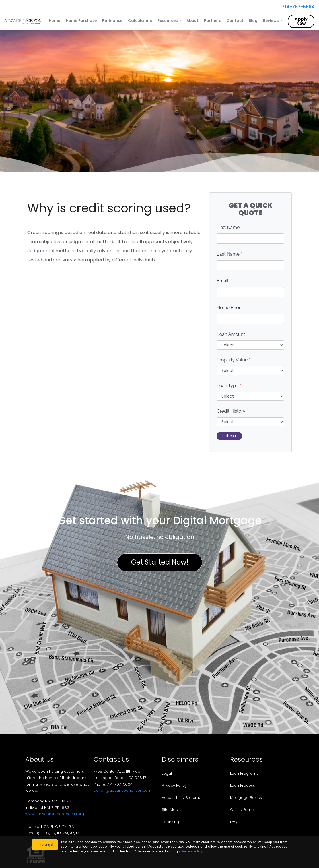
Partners (213, 21)
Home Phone (232, 308)
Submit (229, 436)
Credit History (232, 411)
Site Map (170, 810)
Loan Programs (244, 773)
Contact (235, 21)
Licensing (170, 822)
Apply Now (301, 21)
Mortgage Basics (246, 798)
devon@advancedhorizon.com (123, 790)
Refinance (112, 21)
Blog (253, 21)
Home (54, 21)
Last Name (229, 254)
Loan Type (229, 386)
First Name (229, 227)
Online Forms (242, 810)
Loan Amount (232, 334)
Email (224, 281)
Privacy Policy (174, 785)
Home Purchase (81, 21)
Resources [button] (168, 21)
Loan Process (243, 785)
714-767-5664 (296, 7)
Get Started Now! (160, 562)
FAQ (234, 822)
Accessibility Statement (183, 798)
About (192, 21)
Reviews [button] (271, 21)
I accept (45, 845)
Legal (167, 773)
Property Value (233, 360)
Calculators (140, 21)
